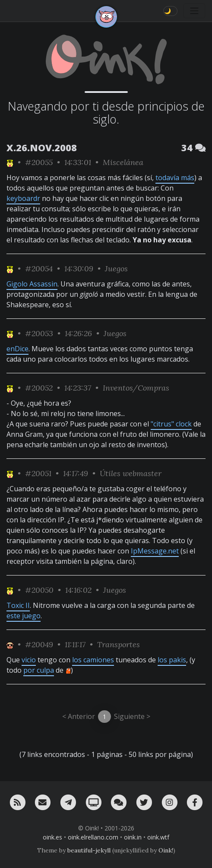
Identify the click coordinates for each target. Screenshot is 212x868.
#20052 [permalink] (39, 388)
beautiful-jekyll (89, 850)
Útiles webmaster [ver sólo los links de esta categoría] (131, 473)
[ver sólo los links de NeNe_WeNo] (10, 162)
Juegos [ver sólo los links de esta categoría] (116, 269)
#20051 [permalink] (38, 473)
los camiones (93, 660)
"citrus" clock (171, 424)
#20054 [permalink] (39, 269)
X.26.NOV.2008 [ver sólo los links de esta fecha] (42, 148)
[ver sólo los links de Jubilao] (10, 644)
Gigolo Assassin (32, 284)
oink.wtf (158, 837)
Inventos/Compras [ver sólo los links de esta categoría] (136, 388)
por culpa (39, 670)
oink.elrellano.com (93, 837)
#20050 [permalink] (39, 590)
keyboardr (23, 198)
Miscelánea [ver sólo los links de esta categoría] (123, 162)
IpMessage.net (155, 551)
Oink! (166, 850)
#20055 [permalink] (39, 162)
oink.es (52, 837)
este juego (24, 616)
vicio (29, 660)
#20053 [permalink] (39, 333)
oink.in (133, 837)
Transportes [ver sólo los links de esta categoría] (119, 644)
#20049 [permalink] (39, 644)
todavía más (175, 178)
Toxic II (18, 605)
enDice (17, 349)
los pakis (172, 660)
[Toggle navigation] (194, 11)
